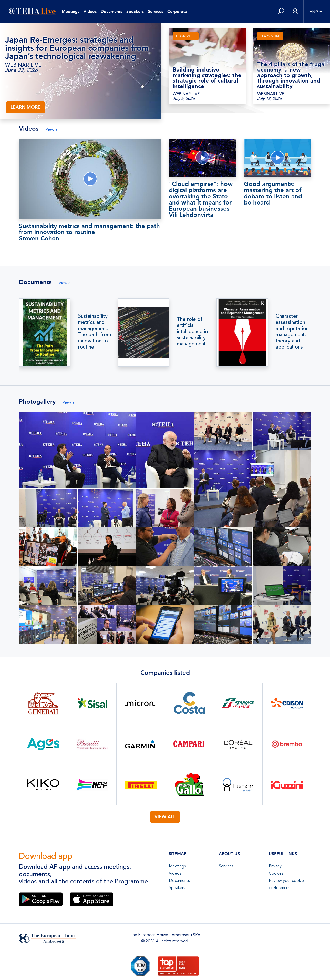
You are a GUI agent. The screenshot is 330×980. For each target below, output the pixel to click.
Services (156, 11)
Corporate (177, 11)
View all (53, 129)
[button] (281, 12)
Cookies (276, 873)
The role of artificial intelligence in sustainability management (192, 332)
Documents (111, 11)
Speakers (135, 11)
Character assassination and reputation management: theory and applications (292, 332)
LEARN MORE (25, 107)
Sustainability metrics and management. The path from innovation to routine (95, 332)
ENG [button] (314, 12)
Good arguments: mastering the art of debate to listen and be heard (273, 193)
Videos (90, 11)
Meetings (71, 11)
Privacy (275, 866)
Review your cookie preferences (286, 884)
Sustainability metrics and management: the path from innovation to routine (90, 232)
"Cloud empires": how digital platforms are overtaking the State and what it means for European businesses (203, 199)
